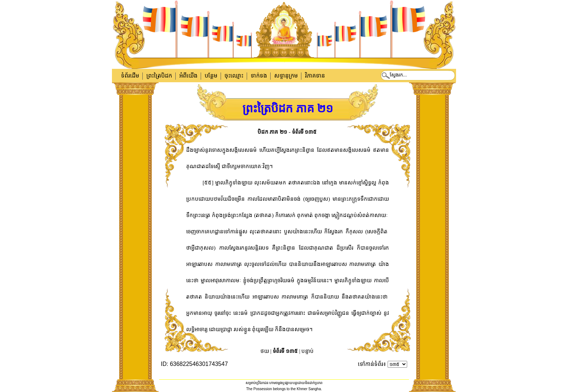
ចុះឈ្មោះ (234, 76)
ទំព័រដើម (130, 76)
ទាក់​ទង (259, 76)
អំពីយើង (188, 76)
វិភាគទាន (315, 76)
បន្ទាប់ (308, 351)
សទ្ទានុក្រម (286, 76)
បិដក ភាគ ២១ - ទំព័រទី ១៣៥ (287, 132)
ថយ (265, 351)
